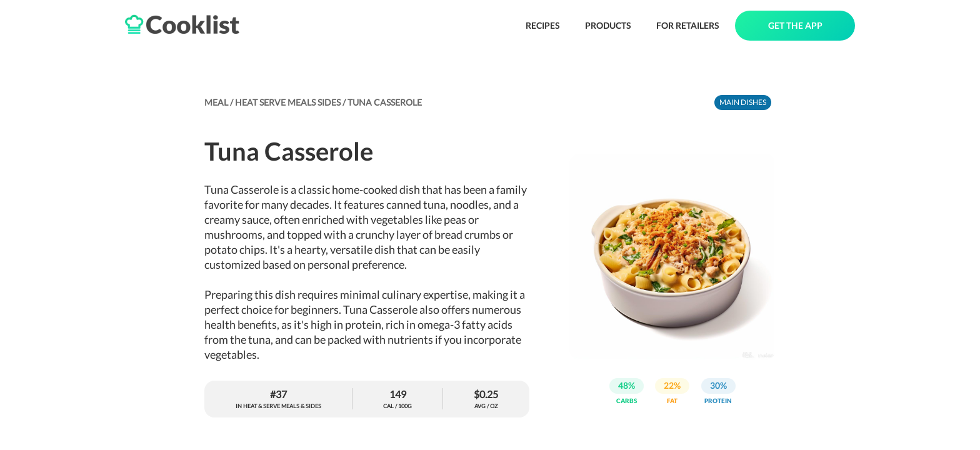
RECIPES (543, 25)
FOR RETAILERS (688, 25)
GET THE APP (795, 25)
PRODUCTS (608, 25)
